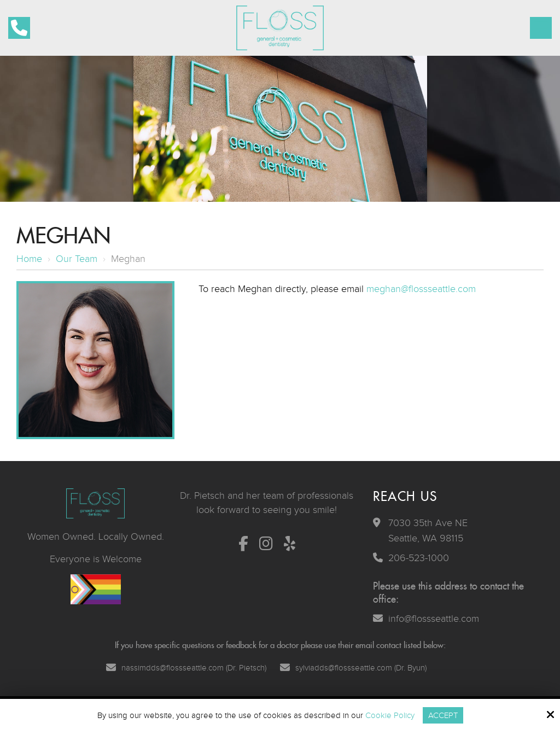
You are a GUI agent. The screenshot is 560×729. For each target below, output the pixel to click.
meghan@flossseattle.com (421, 289)
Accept (443, 715)
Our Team (77, 259)
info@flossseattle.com (434, 619)
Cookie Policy (390, 715)
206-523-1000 (419, 558)
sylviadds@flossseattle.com (344, 668)
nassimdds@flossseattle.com (173, 668)
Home (29, 259)
